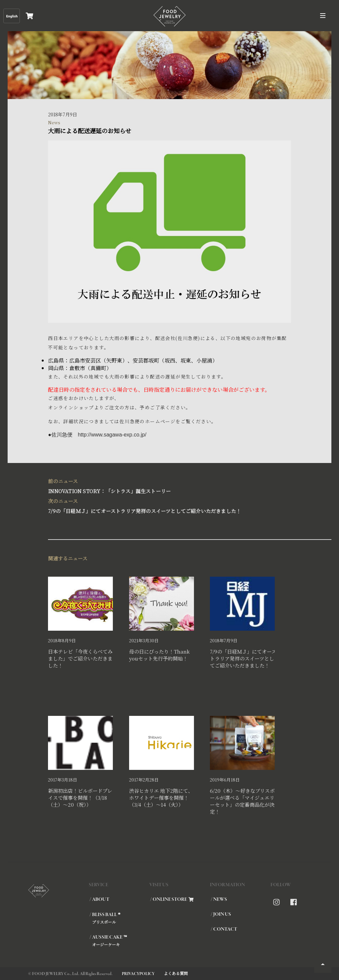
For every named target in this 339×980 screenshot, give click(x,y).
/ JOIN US (221, 914)
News (54, 122)
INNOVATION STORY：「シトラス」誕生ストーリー (166, 485)
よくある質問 (176, 973)
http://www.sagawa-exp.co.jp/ (112, 435)
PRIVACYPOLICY (138, 974)
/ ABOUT (99, 899)
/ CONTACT (224, 929)
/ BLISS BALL (119, 918)
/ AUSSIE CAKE (119, 941)
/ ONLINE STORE (172, 899)
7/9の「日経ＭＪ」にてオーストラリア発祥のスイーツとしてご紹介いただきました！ (166, 505)
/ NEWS (219, 899)
